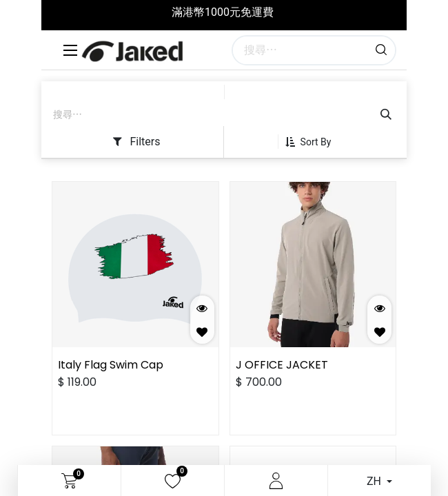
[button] (314, 142)
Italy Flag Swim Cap (111, 365)
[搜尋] (381, 50)
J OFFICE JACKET (282, 365)
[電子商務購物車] (69, 481)
